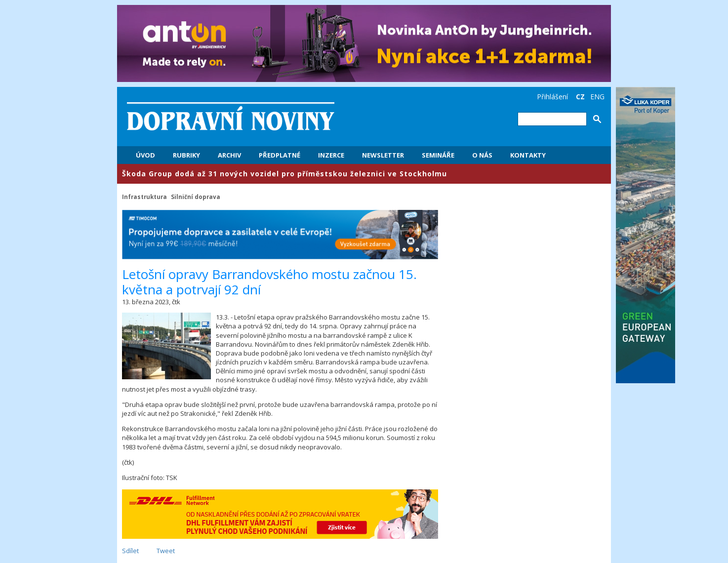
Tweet (166, 551)
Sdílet (130, 551)
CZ (580, 97)
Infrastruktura (144, 197)
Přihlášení (552, 97)
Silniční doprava (196, 197)
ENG (597, 97)
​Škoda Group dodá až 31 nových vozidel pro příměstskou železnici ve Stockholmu (284, 174)
